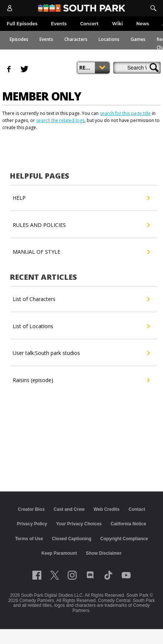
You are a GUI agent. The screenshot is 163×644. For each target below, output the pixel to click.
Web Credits (106, 509)
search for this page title (125, 113)
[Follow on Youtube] (126, 575)
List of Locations (81, 326)
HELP (81, 198)
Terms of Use (29, 539)
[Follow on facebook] (37, 575)
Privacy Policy (32, 524)
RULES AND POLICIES (81, 225)
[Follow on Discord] (90, 575)
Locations (109, 39)
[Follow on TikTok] (108, 575)
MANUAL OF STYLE (81, 252)
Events (46, 39)
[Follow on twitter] (55, 575)
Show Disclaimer (104, 553)
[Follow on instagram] (72, 575)
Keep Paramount (59, 553)
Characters (76, 39)
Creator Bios (31, 509)
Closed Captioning (72, 539)
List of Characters (81, 299)
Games (138, 39)
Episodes (19, 39)
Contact (137, 509)
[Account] (10, 8)
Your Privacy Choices (79, 524)
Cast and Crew (69, 509)
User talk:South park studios (81, 353)
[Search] (153, 8)
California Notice (128, 524)
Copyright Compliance (124, 539)
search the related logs (60, 120)
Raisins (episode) (81, 380)
